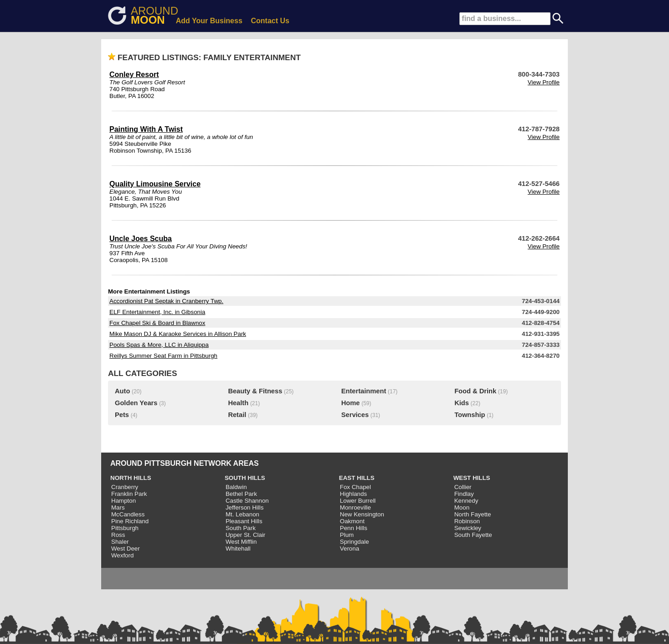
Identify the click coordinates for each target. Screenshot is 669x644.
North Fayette (473, 514)
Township (470, 415)
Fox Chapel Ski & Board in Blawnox (157, 323)
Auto (122, 391)
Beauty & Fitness (255, 391)
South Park (241, 528)
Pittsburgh (125, 528)
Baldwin (236, 487)
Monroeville (355, 507)
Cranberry (125, 487)
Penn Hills (354, 528)
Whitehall (238, 549)
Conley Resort (134, 75)
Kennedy (466, 501)
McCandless (128, 514)
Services (355, 415)
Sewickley (468, 528)
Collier (463, 487)
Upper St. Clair (245, 535)
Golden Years (136, 403)
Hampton (124, 501)
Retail (237, 415)
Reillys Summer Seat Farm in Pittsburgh (163, 356)
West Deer (126, 549)
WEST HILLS (472, 478)
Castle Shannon (247, 501)
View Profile (544, 82)
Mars (118, 507)
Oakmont (352, 521)
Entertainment (364, 391)
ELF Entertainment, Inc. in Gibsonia (157, 312)
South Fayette (473, 535)
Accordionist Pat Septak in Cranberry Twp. (166, 301)
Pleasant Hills (244, 521)
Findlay (464, 494)
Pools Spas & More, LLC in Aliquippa (159, 345)
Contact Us (270, 21)
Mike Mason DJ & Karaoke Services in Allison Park (178, 334)
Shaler (120, 542)
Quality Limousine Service (155, 184)
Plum (347, 535)
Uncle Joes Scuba (141, 239)
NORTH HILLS (131, 478)
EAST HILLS (357, 478)
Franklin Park (129, 494)
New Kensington (362, 514)
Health (238, 403)
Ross (118, 535)
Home (351, 403)
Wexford (122, 555)
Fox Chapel (355, 487)
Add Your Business (209, 21)
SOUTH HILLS (245, 478)
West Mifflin (241, 542)
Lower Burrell (358, 501)
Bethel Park (241, 494)
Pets (122, 415)
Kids (462, 403)
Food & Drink (475, 391)
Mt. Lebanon (242, 514)
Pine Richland (130, 521)
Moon (462, 507)
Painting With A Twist (146, 129)
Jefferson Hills (244, 507)
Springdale (355, 542)
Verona (350, 549)
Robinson (467, 521)
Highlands (353, 494)
